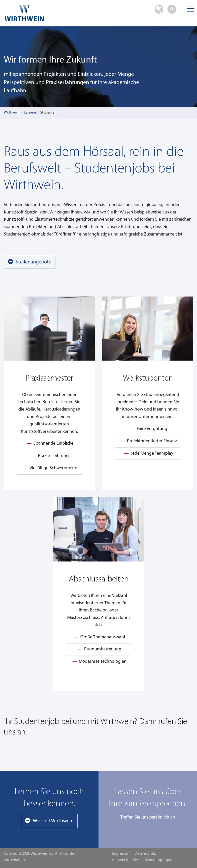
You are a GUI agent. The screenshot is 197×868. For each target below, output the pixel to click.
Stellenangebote (33, 262)
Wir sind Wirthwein (53, 821)
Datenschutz (145, 854)
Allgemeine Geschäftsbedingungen (142, 860)
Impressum (121, 854)
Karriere (30, 113)
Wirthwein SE (43, 13)
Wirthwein (12, 113)
